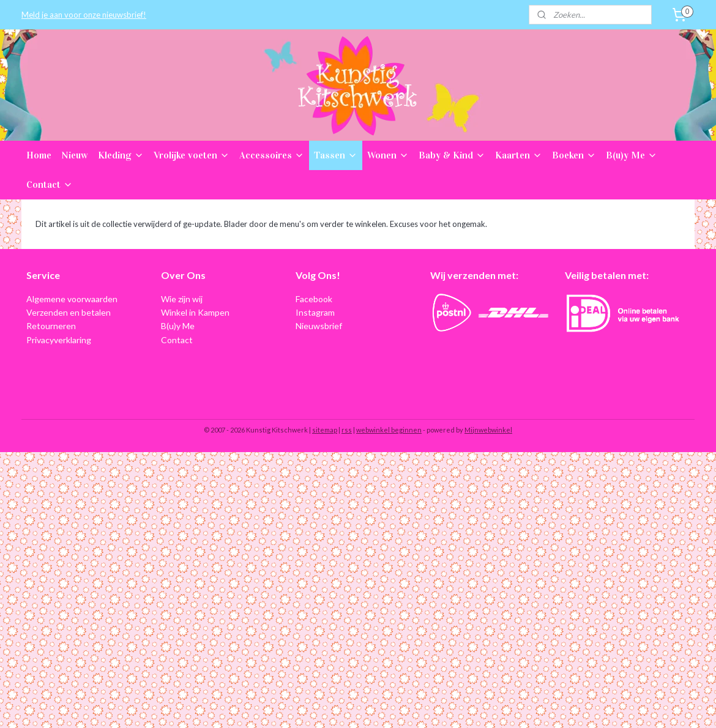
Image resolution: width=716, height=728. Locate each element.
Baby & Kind (452, 155)
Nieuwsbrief (319, 326)
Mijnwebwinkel (488, 430)
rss (347, 430)
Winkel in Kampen (195, 312)
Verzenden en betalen (69, 312)
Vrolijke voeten (192, 155)
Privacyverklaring (59, 340)
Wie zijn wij (182, 299)
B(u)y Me (632, 155)
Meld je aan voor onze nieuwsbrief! (84, 15)
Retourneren (51, 326)
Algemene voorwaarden (72, 299)
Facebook (314, 299)
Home (39, 155)
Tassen (336, 155)
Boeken (574, 155)
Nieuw (75, 155)
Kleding (121, 155)
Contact (50, 184)
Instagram (315, 312)
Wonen (388, 155)
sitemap (325, 430)
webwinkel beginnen (389, 430)
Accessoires (272, 155)
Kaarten (519, 155)
